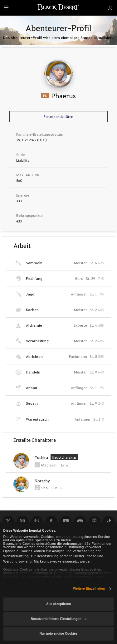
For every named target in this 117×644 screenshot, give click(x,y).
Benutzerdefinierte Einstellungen (58, 619)
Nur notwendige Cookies (59, 634)
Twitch (37, 521)
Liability (23, 160)
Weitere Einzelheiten (89, 589)
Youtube (66, 521)
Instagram (22, 521)
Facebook (51, 521)
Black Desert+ (94, 521)
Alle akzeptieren (58, 604)
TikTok (109, 521)
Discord (80, 521)
